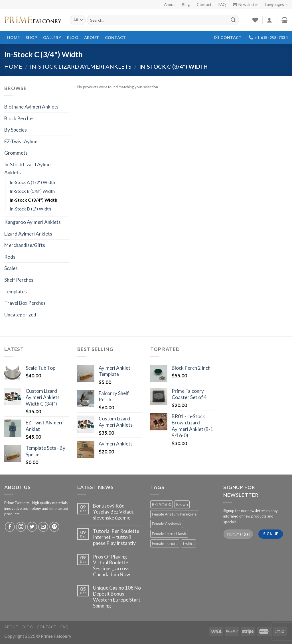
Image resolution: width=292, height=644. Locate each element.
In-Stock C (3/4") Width (34, 200)
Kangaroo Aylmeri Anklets (33, 222)
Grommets (16, 153)
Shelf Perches (19, 280)
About (170, 4)
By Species (16, 130)
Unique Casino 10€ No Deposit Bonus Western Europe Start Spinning (117, 597)
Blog (186, 4)
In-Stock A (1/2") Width (32, 182)
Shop (31, 37)
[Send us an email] (43, 527)
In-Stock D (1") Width (30, 209)
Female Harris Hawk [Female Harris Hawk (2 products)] (169, 534)
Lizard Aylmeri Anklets (28, 234)
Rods (10, 257)
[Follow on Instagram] (21, 527)
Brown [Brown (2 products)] (182, 504)
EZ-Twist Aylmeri (22, 141)
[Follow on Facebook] (10, 527)
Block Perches (19, 118)
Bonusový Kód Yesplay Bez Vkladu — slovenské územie (116, 512)
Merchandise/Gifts (25, 245)
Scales (11, 268)
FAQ (222, 4)
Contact (204, 4)
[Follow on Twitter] (32, 527)
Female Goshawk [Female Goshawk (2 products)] (167, 524)
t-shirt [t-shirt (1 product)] (188, 543)
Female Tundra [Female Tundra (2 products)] (165, 543)
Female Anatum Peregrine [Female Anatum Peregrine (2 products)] (174, 514)
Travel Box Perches (25, 303)
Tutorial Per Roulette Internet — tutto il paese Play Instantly (116, 537)
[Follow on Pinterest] (54, 527)
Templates (16, 292)
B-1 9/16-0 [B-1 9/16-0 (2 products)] (162, 504)
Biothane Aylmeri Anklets (31, 107)
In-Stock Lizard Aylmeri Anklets (81, 66)
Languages (276, 4)
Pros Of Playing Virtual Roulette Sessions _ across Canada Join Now (111, 566)
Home (13, 37)
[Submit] (233, 20)
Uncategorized (20, 315)
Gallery (52, 37)
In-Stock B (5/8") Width (32, 191)
